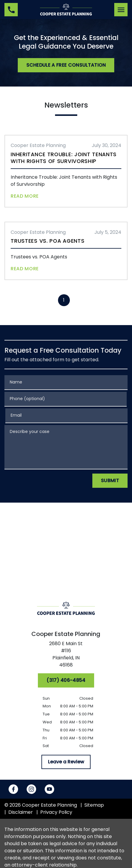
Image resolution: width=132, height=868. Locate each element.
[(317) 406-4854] (66, 680)
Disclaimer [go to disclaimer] (21, 812)
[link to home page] (66, 9)
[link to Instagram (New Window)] (31, 789)
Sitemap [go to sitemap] (94, 805)
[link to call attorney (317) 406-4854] (11, 10)
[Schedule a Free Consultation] (66, 65)
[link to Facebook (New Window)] (13, 789)
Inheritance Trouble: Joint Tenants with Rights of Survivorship (64, 158)
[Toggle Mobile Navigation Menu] (121, 10)
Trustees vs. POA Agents (48, 241)
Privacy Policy (56, 812)
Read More (25, 196)
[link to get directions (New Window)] (66, 656)
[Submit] (110, 481)
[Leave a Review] (66, 762)
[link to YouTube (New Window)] (49, 789)
